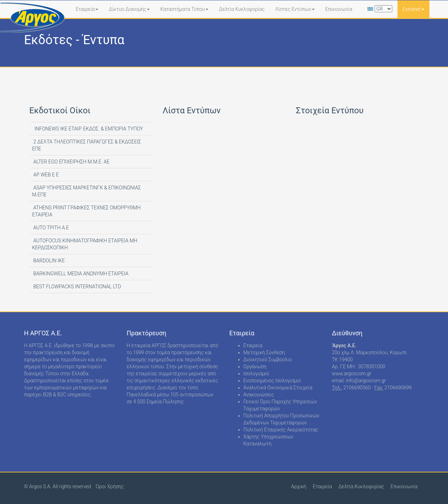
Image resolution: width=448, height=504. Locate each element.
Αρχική (299, 486)
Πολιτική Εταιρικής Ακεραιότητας (281, 430)
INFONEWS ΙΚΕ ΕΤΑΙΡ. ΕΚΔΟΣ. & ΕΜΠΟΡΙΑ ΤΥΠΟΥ (88, 129)
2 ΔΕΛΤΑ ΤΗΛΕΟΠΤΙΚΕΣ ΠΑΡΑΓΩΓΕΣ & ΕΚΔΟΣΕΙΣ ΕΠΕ (87, 145)
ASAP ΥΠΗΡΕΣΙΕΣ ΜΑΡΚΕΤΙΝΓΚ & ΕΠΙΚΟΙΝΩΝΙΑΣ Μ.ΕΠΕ (87, 191)
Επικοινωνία (339, 9)
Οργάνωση (255, 367)
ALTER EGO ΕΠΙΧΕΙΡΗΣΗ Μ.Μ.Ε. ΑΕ (71, 162)
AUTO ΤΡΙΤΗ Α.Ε (51, 228)
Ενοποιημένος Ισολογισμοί (272, 381)
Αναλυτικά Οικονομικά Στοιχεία (278, 388)
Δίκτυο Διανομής (129, 9)
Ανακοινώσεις (259, 395)
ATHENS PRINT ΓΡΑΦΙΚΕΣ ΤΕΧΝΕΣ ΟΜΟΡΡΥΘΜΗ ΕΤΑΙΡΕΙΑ (86, 211)
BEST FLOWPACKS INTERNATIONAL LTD (77, 287)
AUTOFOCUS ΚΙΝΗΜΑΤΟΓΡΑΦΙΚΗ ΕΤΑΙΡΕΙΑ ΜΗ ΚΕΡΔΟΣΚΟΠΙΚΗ (85, 244)
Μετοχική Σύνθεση (264, 352)
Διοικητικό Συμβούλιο (268, 359)
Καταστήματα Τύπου (184, 9)
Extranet (413, 9)
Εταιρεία (87, 9)
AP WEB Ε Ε (46, 175)
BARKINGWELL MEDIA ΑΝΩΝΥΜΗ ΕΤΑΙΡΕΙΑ (81, 274)
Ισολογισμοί (256, 374)
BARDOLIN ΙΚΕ (49, 261)
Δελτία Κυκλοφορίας (242, 9)
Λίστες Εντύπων (295, 9)
